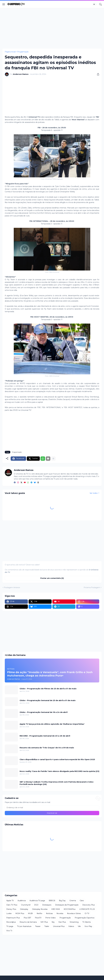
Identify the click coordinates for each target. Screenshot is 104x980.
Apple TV (10, 901)
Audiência (22, 901)
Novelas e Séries (74, 913)
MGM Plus (20, 913)
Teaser (38, 926)
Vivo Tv (9, 931)
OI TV (87, 913)
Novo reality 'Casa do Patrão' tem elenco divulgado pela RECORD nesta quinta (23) (59, 771)
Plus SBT (27, 918)
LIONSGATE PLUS (87, 909)
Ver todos (94, 493)
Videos (71, 926)
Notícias (49, 913)
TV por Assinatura (24, 926)
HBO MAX (56, 909)
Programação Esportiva (85, 918)
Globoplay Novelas (40, 909)
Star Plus (62, 922)
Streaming (74, 922)
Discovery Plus (89, 905)
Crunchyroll (26, 905)
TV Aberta (86, 922)
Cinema (73, 901)
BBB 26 (52, 901)
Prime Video (51, 918)
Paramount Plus (13, 918)
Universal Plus (59, 926)
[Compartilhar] (97, 74)
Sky (53, 922)
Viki (79, 926)
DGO (36, 905)
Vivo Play (88, 926)
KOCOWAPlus (70, 909)
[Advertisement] (52, 28)
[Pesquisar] (100, 4)
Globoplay (24, 909)
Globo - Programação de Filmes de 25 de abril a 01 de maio (48, 689)
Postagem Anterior (12, 587)
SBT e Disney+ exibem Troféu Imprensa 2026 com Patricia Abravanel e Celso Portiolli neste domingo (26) (57, 783)
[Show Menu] (4, 4)
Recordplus (11, 922)
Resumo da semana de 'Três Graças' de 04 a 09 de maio (47, 748)
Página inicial (10, 52)
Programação (23, 52)
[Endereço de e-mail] (52, 808)
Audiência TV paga (37, 901)
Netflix (39, 913)
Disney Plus (11, 909)
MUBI (30, 913)
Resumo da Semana (28, 922)
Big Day (62, 901)
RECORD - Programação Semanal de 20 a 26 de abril (45, 736)
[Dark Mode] (95, 4)
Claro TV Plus (12, 905)
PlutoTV (38, 918)
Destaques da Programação (67, 905)
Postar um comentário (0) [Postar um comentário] (52, 578)
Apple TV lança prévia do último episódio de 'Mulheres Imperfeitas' (52, 724)
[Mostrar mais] (53, 459)
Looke (9, 913)
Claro (82, 901)
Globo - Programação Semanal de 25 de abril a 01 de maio (48, 700)
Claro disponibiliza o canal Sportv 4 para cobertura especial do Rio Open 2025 (57, 759)
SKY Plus (44, 922)
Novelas (60, 913)
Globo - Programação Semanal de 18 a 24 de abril (44, 712)
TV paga (10, 926)
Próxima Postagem (92, 587)
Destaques (47, 905)
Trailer (47, 926)
